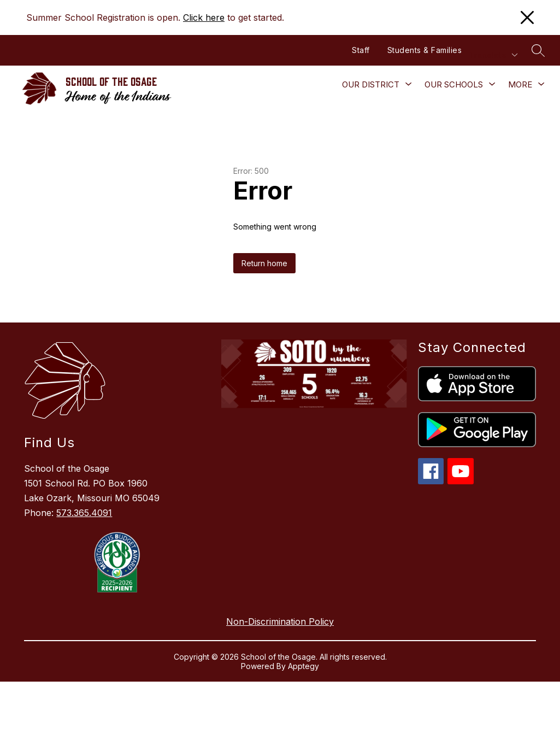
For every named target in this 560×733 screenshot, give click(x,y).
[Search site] (538, 50)
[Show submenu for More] (520, 85)
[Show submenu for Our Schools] (454, 85)
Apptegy (303, 666)
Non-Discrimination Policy (280, 621)
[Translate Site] (493, 55)
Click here (204, 17)
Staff (361, 50)
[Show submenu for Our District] (371, 85)
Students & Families (425, 50)
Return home (264, 263)
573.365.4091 (84, 513)
